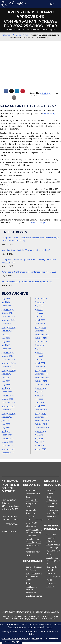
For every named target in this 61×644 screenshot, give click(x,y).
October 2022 (8, 453)
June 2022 (39, 309)
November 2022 (8, 449)
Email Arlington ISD (11, 532)
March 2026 (7, 306)
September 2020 (42, 385)
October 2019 (41, 424)
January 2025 (7, 356)
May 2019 (39, 438)
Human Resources (34, 529)
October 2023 (8, 410)
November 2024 (8, 363)
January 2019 (40, 449)
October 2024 (8, 367)
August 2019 (40, 431)
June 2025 (6, 338)
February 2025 (8, 352)
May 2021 (39, 356)
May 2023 (6, 428)
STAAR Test (31, 536)
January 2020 (40, 413)
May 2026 (6, 298)
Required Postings (34, 532)
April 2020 (39, 402)
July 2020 (39, 392)
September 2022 (42, 298)
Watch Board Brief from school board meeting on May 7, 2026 (29, 272)
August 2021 (40, 345)
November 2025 (8, 320)
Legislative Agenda (34, 596)
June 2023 (6, 424)
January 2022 (40, 327)
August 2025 (7, 331)
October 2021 (41, 338)
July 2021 (39, 349)
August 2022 (40, 302)
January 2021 (40, 370)
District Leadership (34, 520)
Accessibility (31, 491)
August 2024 (7, 374)
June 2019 (39, 435)
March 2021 (40, 363)
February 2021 (41, 367)
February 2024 (8, 395)
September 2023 (9, 413)
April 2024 (6, 388)
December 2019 (42, 417)
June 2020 (39, 395)
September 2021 (42, 342)
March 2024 (7, 392)
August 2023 (7, 417)
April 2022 (39, 316)
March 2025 (7, 349)
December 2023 (8, 402)
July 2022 (39, 306)
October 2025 (8, 324)
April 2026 (6, 302)
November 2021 (42, 334)
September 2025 (9, 327)
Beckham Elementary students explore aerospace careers (27, 281)
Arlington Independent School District (25, 638)
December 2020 (42, 374)
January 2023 (7, 442)
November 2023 (8, 406)
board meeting (49, 113)
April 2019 (39, 442)
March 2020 (40, 406)
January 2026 (7, 313)
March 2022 (40, 320)
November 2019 (42, 420)
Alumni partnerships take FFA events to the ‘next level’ (26, 250)
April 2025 (6, 345)
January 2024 (7, 399)
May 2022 (39, 313)
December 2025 (8, 316)
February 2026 (8, 309)
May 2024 (6, 385)
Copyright (30, 516)
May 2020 (39, 399)
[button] (53, 4)
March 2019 (40, 446)
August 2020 (40, 388)
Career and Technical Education (51, 538)
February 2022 (41, 324)
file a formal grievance (24, 631)
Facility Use (52, 503)
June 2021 (39, 352)
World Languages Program (51, 583)
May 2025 (6, 342)
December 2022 (8, 446)
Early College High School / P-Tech (53, 551)
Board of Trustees (34, 567)
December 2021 (42, 331)
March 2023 (7, 435)
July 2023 (5, 420)
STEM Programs (54, 577)
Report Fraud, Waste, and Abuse (53, 516)
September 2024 (9, 370)
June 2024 (6, 381)
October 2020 (41, 381)
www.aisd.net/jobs (39, 223)
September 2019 (42, 428)
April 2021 (39, 359)
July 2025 (5, 334)
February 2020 (41, 410)
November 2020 (42, 377)
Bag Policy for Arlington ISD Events (32, 503)
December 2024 (8, 359)
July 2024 (5, 377)
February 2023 (8, 438)
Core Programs (53, 544)
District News (45, 93)
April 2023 (6, 431)
